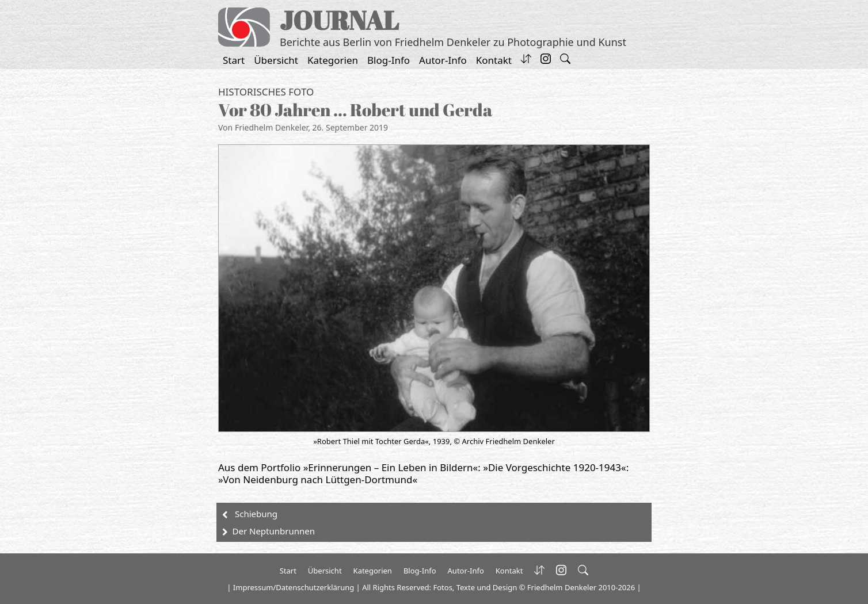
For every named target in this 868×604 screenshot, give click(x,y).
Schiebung (256, 514)
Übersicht (276, 60)
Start (234, 60)
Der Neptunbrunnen (274, 531)
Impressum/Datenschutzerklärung (294, 587)
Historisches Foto (266, 92)
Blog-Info (389, 60)
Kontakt (494, 60)
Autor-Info (443, 60)
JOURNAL (339, 20)
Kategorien (333, 60)
